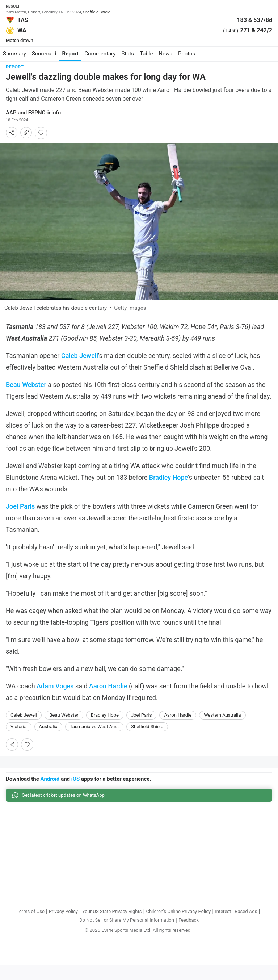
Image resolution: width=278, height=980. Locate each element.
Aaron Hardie (108, 686)
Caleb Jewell (80, 356)
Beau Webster (26, 385)
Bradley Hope (169, 477)
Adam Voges (55, 686)
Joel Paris (20, 506)
